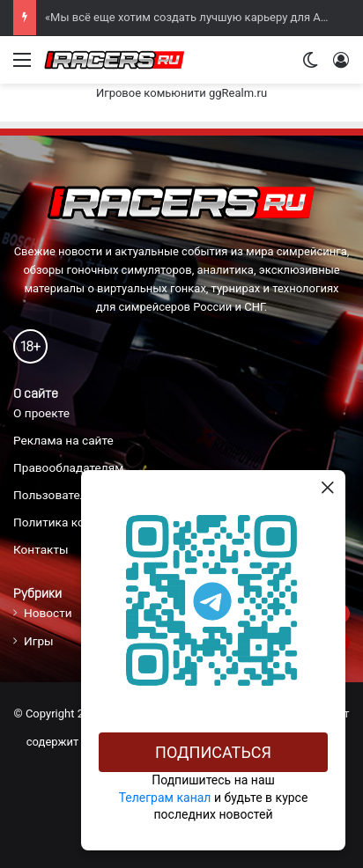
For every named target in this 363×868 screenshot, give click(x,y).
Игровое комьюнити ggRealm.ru (181, 93)
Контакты (41, 549)
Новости (48, 613)
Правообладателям (68, 467)
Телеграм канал (165, 798)
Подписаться (213, 752)
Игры (39, 641)
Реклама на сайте (63, 440)
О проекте (41, 413)
